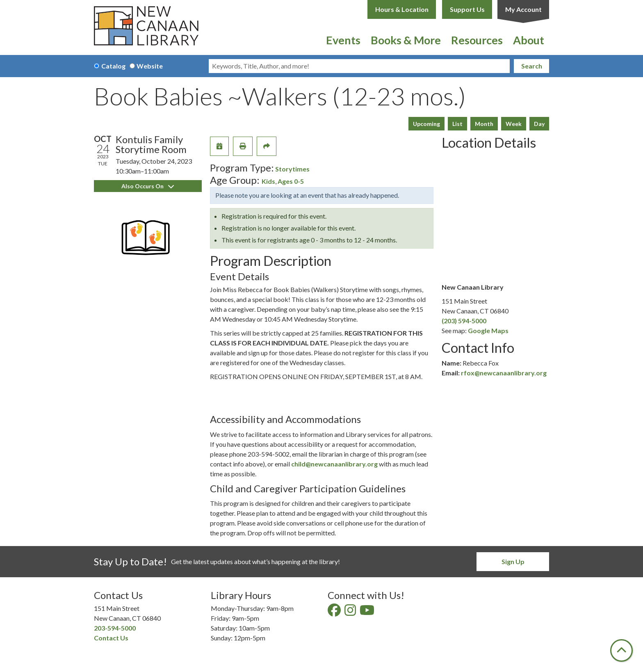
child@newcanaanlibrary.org (334, 464)
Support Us (467, 9)
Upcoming (426, 124)
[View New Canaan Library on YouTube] (368, 612)
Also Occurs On (148, 186)
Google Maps (488, 330)
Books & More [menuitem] (406, 40)
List (457, 124)
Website (150, 66)
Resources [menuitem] (477, 40)
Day (539, 124)
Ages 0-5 (291, 181)
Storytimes (292, 169)
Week (514, 124)
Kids (268, 181)
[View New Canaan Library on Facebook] (335, 612)
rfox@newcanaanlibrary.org (504, 373)
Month (484, 124)
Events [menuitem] (343, 40)
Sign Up (513, 561)
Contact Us (111, 638)
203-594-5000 (115, 628)
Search (532, 66)
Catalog (113, 66)
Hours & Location (402, 9)
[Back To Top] (621, 650)
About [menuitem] (529, 40)
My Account (523, 9)
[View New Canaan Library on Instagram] (351, 612)
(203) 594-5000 (464, 321)
